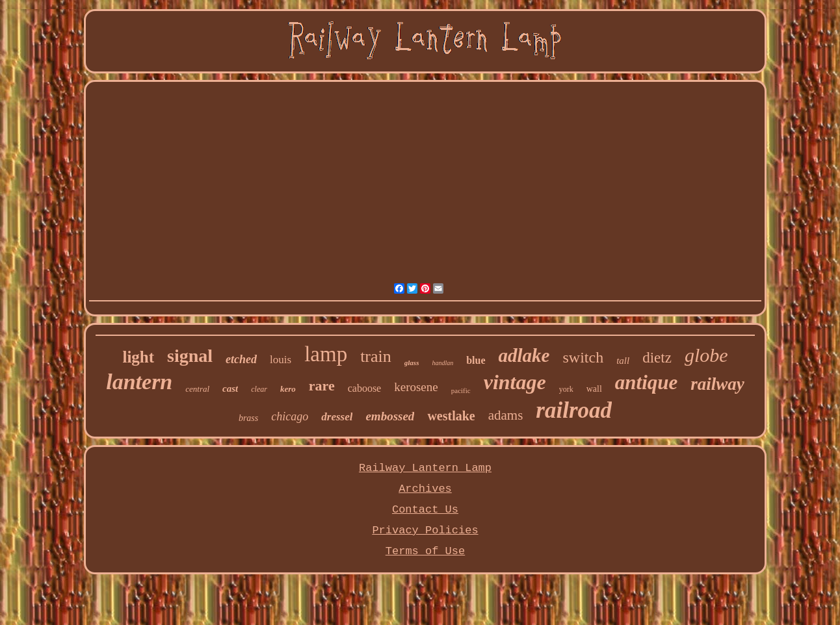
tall (623, 361)
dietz (657, 358)
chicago (290, 416)
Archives (425, 489)
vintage (515, 382)
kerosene (416, 387)
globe (706, 355)
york (566, 389)
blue (476, 360)
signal (190, 356)
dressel (337, 417)
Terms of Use (425, 551)
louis (281, 360)
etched (241, 359)
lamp (326, 354)
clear (259, 389)
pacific (461, 390)
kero (288, 389)
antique (646, 382)
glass (412, 363)
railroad (574, 410)
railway (717, 384)
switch (583, 357)
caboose (365, 388)
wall (594, 389)
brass (248, 418)
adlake (524, 355)
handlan (442, 363)
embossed (390, 416)
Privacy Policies (425, 530)
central (197, 389)
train (376, 356)
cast (230, 389)
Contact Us (425, 510)
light (138, 357)
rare (322, 386)
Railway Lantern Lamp (425, 468)
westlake (451, 416)
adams (506, 415)
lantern (139, 382)
